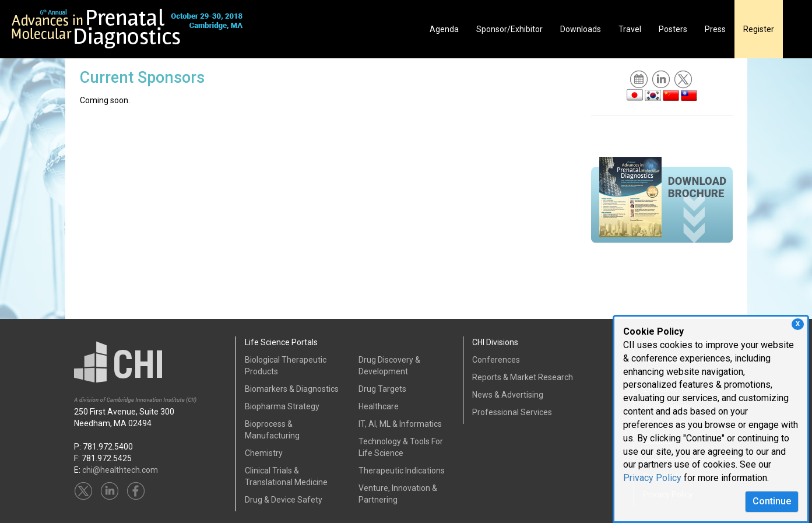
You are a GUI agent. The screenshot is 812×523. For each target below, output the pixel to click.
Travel (630, 29)
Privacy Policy (652, 478)
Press (715, 29)
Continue (772, 501)
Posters (673, 29)
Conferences (496, 360)
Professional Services (512, 412)
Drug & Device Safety (284, 500)
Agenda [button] (444, 29)
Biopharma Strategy (282, 406)
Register (759, 29)
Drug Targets (382, 389)
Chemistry (264, 453)
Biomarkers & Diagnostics (292, 389)
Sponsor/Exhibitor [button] (509, 29)
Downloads (581, 29)
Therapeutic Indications (402, 471)
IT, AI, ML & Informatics (400, 424)
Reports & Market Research (523, 377)
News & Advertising (508, 395)
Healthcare (379, 406)
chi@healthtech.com (120, 470)
